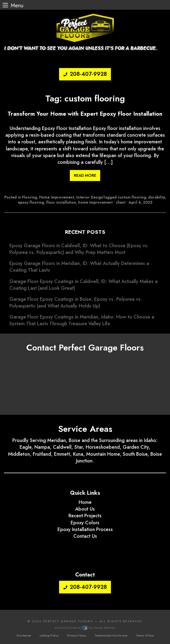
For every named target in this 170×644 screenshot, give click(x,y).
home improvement (95, 202)
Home (85, 502)
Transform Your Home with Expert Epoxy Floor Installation (85, 114)
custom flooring (132, 197)
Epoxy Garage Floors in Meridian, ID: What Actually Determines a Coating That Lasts (79, 267)
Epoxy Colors (85, 523)
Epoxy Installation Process (85, 529)
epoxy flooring (31, 202)
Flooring (30, 197)
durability (157, 197)
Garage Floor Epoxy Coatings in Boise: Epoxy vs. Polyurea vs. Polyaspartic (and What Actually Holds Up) (76, 302)
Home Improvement (57, 197)
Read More (85, 175)
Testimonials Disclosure (111, 635)
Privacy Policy (77, 635)
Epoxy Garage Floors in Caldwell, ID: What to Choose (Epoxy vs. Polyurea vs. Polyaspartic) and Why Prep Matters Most (79, 249)
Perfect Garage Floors (68, 621)
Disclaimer (24, 635)
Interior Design (90, 197)
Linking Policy (49, 635)
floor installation (61, 202)
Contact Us (85, 536)
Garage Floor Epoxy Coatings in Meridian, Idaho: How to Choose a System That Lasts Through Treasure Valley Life (82, 320)
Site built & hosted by (85, 628)
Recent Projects (85, 516)
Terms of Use (145, 635)
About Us (85, 509)
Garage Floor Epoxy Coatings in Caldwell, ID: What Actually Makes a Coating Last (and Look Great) (84, 285)
